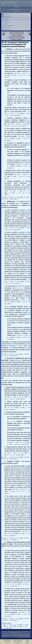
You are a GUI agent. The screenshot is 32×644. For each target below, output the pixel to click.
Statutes (17, 8)
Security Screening (16, 642)
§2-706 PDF (7, 14)
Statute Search (5, 18)
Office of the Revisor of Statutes (6, 636)
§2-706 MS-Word (8, 16)
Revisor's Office (6, 28)
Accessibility (19, 641)
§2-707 (29, 32)
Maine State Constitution (17, 9)
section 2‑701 (21, 286)
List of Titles (5, 24)
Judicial (6, 642)
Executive (9, 641)
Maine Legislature (6, 30)
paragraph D (23, 210)
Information (17, 11)
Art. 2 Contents (6, 20)
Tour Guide (15, 641)
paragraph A (25, 312)
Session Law (17, 6)
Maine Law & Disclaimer (7, 26)
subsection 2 (18, 360)
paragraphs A (13, 346)
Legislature (5, 641)
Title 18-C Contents (7, 22)
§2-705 (4, 32)
